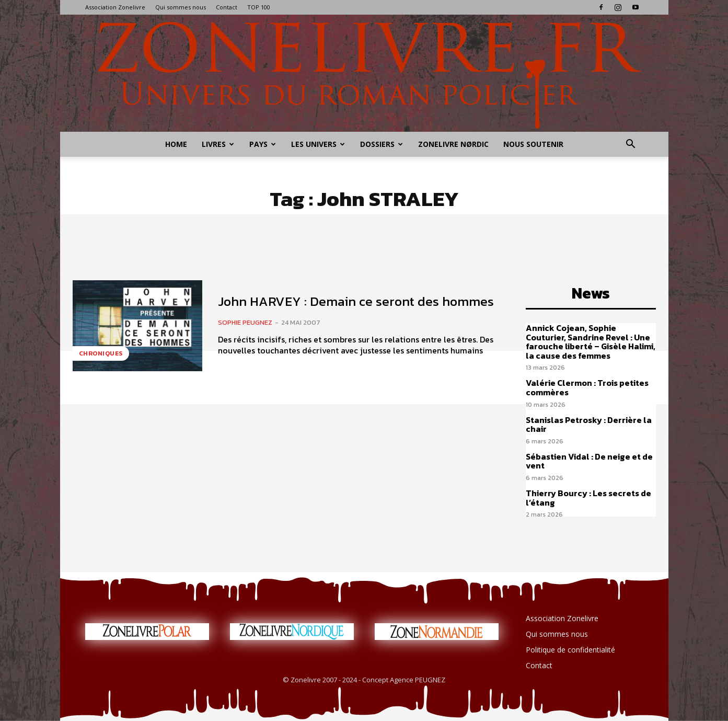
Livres (218, 144)
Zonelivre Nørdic (453, 144)
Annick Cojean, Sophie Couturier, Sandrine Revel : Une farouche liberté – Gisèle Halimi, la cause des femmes (591, 342)
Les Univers (318, 144)
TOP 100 (259, 7)
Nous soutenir (533, 144)
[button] (631, 145)
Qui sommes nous (181, 7)
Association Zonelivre (115, 7)
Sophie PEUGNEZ (245, 322)
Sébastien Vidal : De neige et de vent (589, 461)
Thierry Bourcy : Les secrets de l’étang (588, 498)
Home (176, 144)
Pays (263, 144)
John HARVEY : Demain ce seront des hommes (356, 301)
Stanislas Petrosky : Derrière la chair (589, 425)
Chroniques (101, 353)
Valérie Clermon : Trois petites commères (587, 387)
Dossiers (382, 144)
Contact (227, 7)
